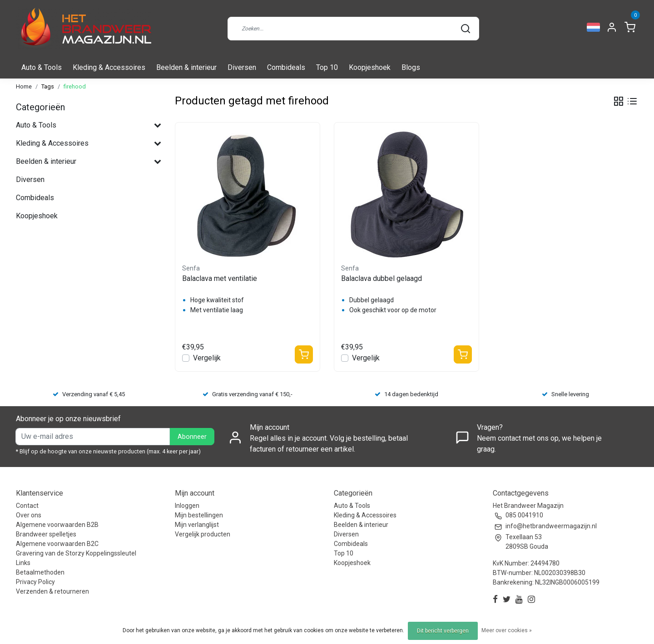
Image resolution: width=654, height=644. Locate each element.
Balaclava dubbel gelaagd (381, 278)
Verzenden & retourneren (52, 591)
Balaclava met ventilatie (220, 278)
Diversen (242, 67)
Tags (48, 86)
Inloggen (187, 506)
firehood (75, 86)
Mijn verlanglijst (197, 525)
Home (24, 86)
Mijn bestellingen (199, 515)
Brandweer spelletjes (46, 534)
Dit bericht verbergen (443, 631)
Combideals (286, 67)
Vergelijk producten (203, 534)
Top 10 (327, 67)
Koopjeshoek (370, 67)
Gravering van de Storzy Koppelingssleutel (76, 553)
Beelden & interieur (186, 67)
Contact (27, 506)
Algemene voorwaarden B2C (57, 544)
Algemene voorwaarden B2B (57, 525)
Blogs (411, 67)
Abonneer (192, 437)
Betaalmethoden (40, 572)
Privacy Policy (35, 582)
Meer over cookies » (507, 630)
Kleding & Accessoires (109, 67)
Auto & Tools (42, 67)
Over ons (29, 515)
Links (23, 563)
